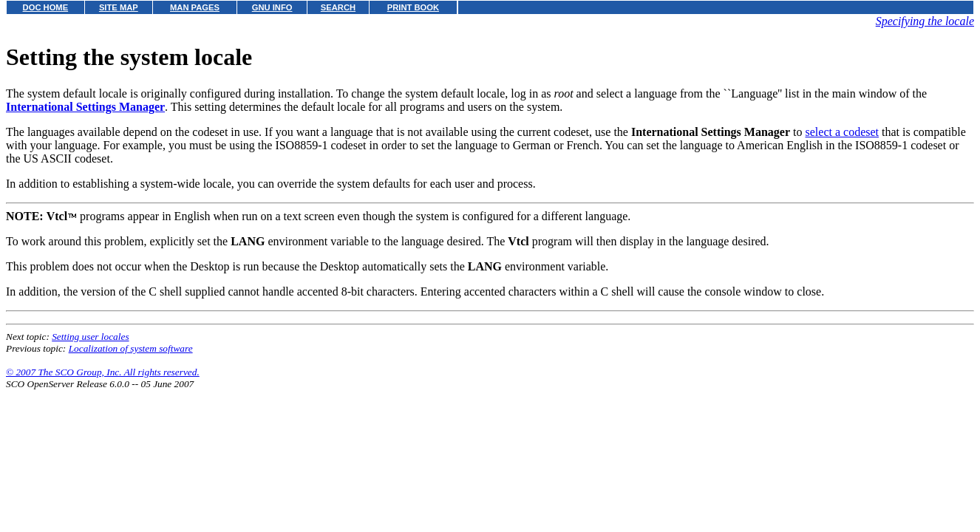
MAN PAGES (195, 7)
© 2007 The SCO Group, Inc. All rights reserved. (103, 372)
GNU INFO (272, 7)
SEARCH (338, 7)
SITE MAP (119, 7)
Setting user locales (90, 337)
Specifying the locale (925, 21)
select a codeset (843, 132)
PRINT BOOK (413, 7)
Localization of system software (131, 348)
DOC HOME (46, 7)
